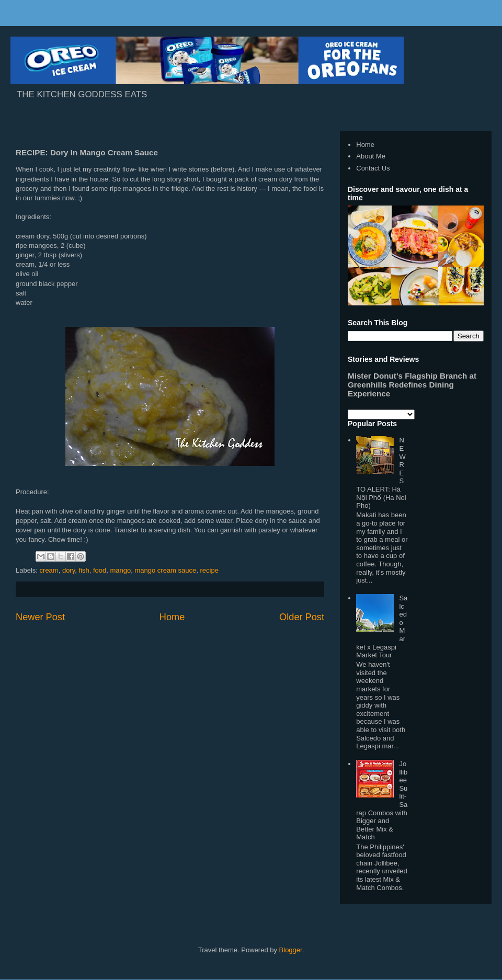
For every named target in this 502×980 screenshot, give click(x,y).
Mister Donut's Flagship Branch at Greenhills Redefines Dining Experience (412, 385)
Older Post (302, 617)
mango (120, 570)
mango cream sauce (165, 570)
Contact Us (373, 168)
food (100, 570)
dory (69, 570)
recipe (209, 570)
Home (172, 617)
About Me (371, 156)
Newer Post (40, 617)
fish (84, 570)
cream (49, 570)
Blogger (291, 950)
